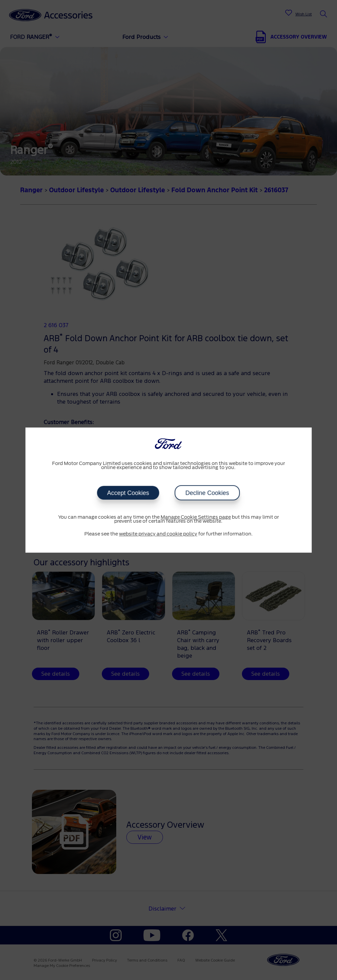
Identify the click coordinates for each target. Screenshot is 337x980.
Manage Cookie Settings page (196, 517)
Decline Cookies (207, 493)
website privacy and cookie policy (158, 534)
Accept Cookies (128, 493)
